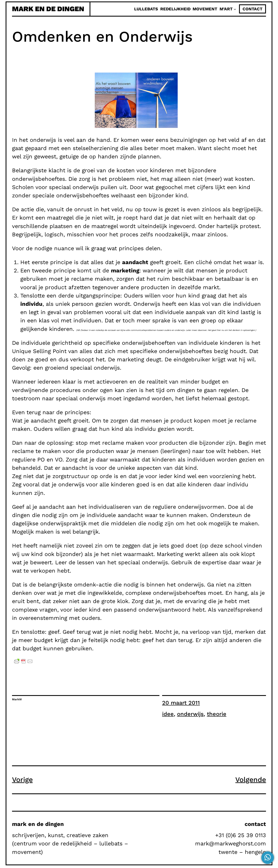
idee (168, 714)
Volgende (251, 780)
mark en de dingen (48, 9)
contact (253, 9)
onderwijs (190, 714)
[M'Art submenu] (235, 9)
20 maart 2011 (181, 703)
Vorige (22, 780)
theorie (217, 714)
